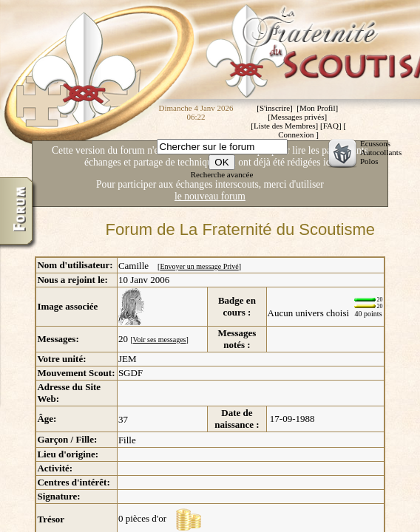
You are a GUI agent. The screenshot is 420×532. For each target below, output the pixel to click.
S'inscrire (275, 108)
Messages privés (297, 117)
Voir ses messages (159, 340)
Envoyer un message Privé (199, 266)
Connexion (296, 134)
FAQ (331, 126)
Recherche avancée (222, 174)
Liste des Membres (285, 126)
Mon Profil (318, 108)
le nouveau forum (210, 196)
